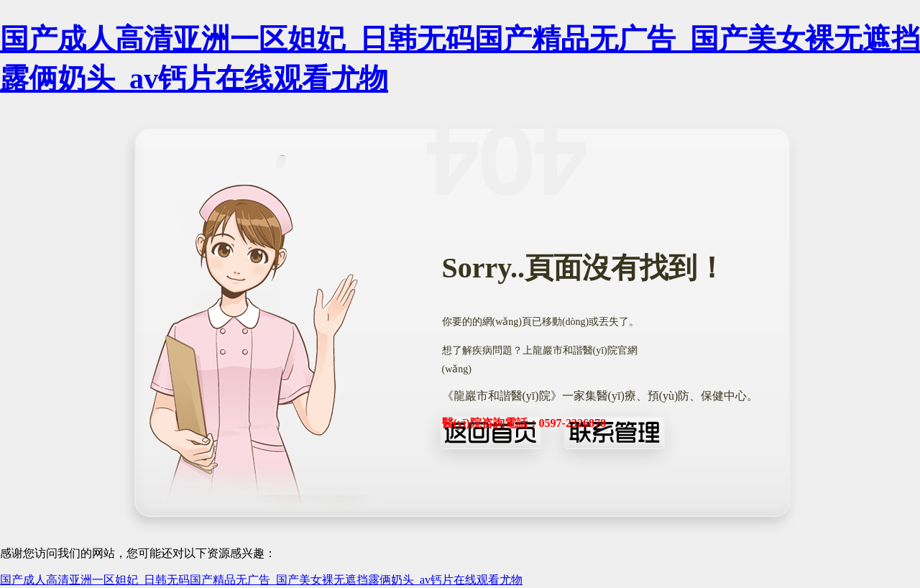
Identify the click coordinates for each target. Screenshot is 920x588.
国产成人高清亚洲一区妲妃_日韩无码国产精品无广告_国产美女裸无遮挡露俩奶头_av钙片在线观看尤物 (261, 580)
